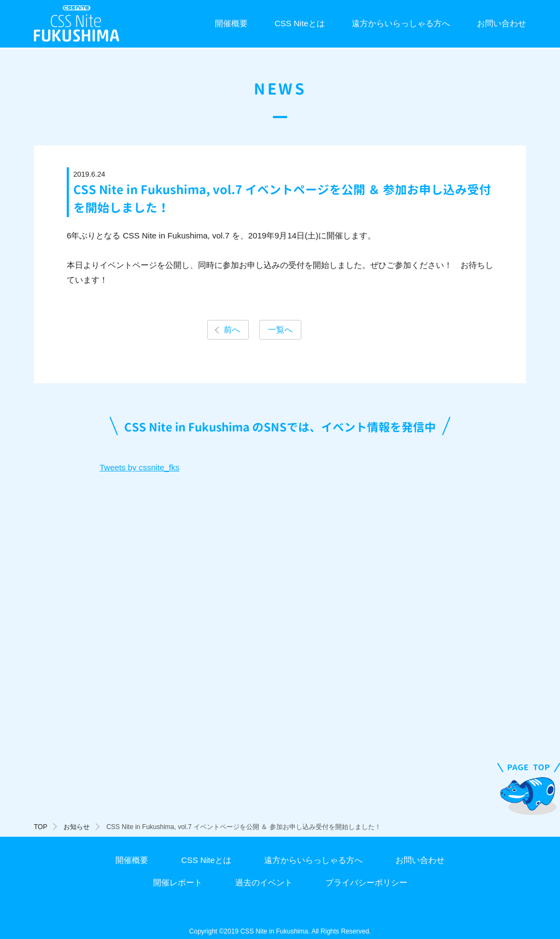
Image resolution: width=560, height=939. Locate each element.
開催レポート (178, 882)
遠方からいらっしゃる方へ (401, 23)
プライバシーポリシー (366, 882)
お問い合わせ (501, 23)
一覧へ (280, 329)
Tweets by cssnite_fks (139, 467)
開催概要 (231, 23)
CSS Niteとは (300, 23)
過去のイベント (264, 882)
